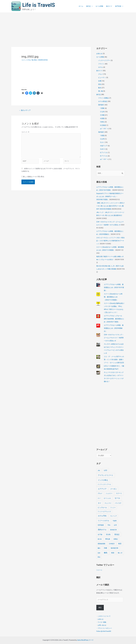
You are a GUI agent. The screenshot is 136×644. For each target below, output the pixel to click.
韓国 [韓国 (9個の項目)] (113, 553)
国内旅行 (101, 105)
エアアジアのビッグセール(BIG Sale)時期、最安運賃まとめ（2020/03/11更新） (114, 319)
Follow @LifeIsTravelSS (104, 631)
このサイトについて (104, 616)
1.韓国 (102, 136)
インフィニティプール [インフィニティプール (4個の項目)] (104, 484)
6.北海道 (103, 125)
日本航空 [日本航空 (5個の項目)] (112, 544)
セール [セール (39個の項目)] (117, 498)
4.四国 (102, 118)
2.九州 (102, 112)
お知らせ (99, 54)
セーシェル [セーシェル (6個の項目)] (107, 498)
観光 (100, 88)
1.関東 (102, 108)
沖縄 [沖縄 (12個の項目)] (105, 548)
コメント (25, 132)
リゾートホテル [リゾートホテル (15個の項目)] (103, 521)
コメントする (26, 60)
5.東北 (102, 122)
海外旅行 (101, 132)
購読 (100, 608)
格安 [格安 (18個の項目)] (120, 544)
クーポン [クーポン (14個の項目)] (114, 489)
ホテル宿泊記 (103, 101)
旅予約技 (119, 6)
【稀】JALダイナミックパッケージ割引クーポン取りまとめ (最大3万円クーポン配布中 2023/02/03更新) (110, 206)
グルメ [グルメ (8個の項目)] (100, 493)
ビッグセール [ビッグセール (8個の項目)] (102, 508)
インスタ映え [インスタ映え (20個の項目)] (103, 480)
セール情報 (99, 6)
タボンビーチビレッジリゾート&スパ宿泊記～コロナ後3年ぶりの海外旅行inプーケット (110, 241)
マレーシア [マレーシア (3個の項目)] (113, 516)
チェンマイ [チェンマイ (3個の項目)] (108, 503)
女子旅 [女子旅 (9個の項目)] (100, 534)
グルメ (100, 74)
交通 (100, 81)
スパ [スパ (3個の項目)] (99, 498)
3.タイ (102, 142)
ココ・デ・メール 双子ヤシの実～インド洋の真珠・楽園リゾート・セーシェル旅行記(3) (114, 360)
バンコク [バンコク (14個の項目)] (118, 503)
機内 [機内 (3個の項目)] (99, 548)
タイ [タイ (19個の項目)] (100, 503)
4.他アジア (104, 146)
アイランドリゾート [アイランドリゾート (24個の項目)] (106, 475)
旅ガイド (109, 6)
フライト (101, 64)
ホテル (100, 67)
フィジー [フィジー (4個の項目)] (113, 508)
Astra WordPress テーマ (85, 640)
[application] (92, 6)
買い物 (100, 91)
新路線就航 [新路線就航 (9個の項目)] (102, 544)
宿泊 (100, 84)
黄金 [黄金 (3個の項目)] (99, 557)
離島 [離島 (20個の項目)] (106, 553)
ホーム (81, 6)
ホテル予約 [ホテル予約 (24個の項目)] (102, 516)
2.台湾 (102, 139)
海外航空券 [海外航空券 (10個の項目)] (114, 548)
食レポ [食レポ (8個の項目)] (120, 553)
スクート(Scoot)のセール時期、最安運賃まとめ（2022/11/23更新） (113, 297)
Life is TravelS (39, 5)
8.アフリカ (104, 156)
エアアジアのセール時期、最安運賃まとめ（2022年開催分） (114, 328)
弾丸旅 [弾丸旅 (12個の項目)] (108, 539)
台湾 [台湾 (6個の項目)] (115, 525)
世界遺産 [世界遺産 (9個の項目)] (101, 525)
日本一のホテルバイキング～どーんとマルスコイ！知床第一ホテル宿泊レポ (114, 338)
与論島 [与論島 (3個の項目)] (115, 521)
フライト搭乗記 (104, 98)
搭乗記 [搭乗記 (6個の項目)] (116, 539)
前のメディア (25, 110)
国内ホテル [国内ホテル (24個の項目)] (102, 530)
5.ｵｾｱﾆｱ (103, 149)
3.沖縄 (102, 115)
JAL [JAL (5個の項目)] (99, 470)
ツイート (99, 570)
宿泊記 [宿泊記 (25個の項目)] (117, 534)
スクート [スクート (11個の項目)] (119, 493)
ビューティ (102, 78)
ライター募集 (102, 622)
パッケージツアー (104, 60)
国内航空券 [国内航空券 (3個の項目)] (113, 530)
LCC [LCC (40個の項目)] (106, 470)
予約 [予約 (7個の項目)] (109, 525)
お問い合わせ (102, 625)
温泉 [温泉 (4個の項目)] (99, 553)
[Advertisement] (68, 27)
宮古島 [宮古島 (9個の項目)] (108, 534)
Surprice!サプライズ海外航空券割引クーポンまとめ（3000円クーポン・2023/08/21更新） (110, 197)
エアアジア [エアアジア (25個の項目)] (102, 489)
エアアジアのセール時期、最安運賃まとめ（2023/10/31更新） (114, 287)
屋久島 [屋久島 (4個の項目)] (100, 539)
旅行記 (89, 6)
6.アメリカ (104, 153)
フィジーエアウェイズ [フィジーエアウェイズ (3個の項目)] (104, 512)
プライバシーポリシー (105, 628)
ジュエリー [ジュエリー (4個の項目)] (109, 493)
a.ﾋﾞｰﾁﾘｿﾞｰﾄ (104, 129)
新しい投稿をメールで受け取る (34, 177)
